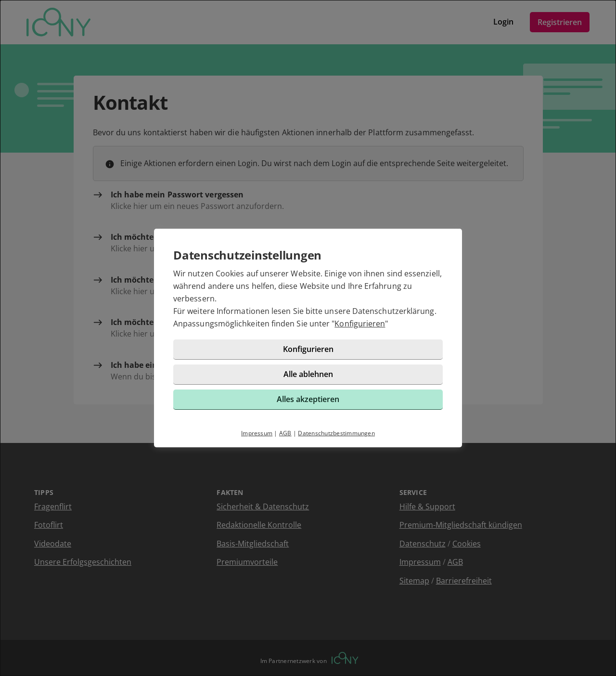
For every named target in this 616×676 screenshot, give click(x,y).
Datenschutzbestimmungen (336, 433)
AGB (285, 433)
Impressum (257, 433)
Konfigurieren (360, 324)
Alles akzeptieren (308, 399)
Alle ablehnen (308, 374)
